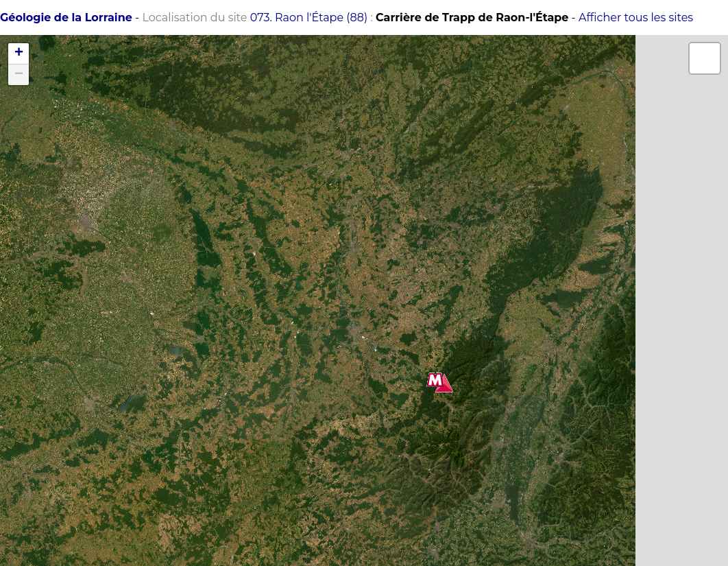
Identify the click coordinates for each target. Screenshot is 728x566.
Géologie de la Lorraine (66, 17)
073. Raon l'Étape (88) (309, 17)
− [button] (19, 75)
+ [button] (19, 54)
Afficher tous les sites (636, 17)
